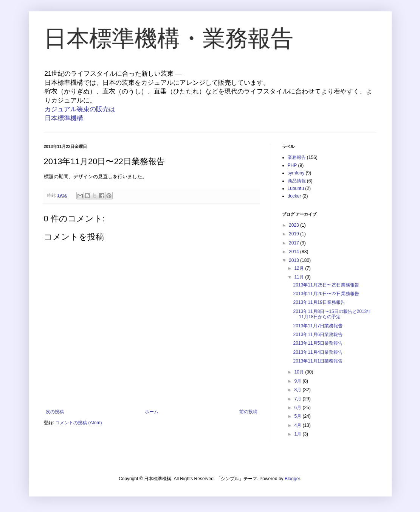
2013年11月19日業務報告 (319, 302)
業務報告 (297, 157)
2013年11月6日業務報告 (318, 335)
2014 (294, 252)
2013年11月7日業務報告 (318, 326)
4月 (298, 425)
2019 (294, 234)
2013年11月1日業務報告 (318, 361)
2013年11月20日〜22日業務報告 (326, 294)
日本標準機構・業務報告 (169, 38)
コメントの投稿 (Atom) (78, 423)
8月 (298, 390)
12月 (300, 268)
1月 (298, 434)
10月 (300, 372)
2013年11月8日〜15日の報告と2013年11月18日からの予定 (332, 314)
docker (294, 196)
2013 (294, 260)
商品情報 (297, 181)
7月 (298, 399)
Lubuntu (296, 188)
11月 (300, 277)
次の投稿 (55, 412)
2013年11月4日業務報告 (318, 352)
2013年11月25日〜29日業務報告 (326, 285)
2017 (294, 243)
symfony (296, 173)
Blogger (292, 479)
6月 (298, 408)
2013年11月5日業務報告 (318, 343)
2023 (294, 225)
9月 (298, 381)
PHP (292, 165)
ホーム (152, 412)
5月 (298, 416)
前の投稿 (248, 412)
